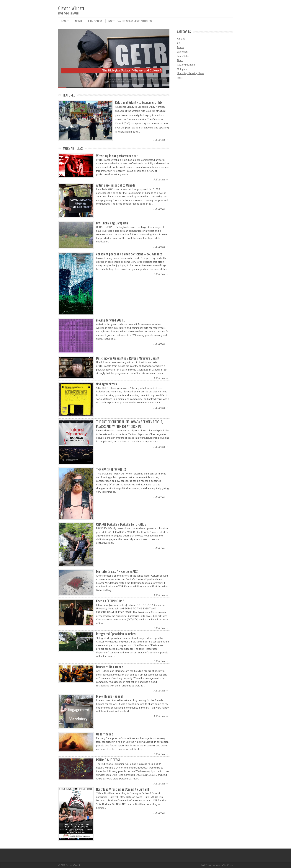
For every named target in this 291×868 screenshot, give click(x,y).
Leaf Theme (207, 865)
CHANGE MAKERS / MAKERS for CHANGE (121, 524)
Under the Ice (105, 734)
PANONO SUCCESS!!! (109, 760)
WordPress (228, 865)
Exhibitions (183, 52)
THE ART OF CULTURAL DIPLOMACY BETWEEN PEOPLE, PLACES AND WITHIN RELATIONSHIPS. (130, 424)
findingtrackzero (107, 384)
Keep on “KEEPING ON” (110, 601)
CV (178, 43)
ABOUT (65, 21)
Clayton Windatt (71, 8)
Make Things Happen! (109, 696)
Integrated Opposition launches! (116, 634)
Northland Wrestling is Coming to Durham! (122, 789)
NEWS (79, 21)
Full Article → (161, 140)
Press (180, 78)
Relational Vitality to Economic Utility (139, 102)
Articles (181, 39)
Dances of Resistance (110, 667)
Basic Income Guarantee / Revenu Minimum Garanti (128, 358)
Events (180, 47)
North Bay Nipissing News (191, 73)
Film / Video (95, 21)
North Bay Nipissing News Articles (130, 21)
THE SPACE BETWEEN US (111, 469)
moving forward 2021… (110, 320)
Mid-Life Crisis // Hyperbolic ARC (117, 571)
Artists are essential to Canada (116, 185)
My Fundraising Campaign (112, 223)
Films (180, 60)
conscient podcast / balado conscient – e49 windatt (129, 254)
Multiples (182, 69)
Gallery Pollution (186, 65)
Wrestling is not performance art (117, 156)
